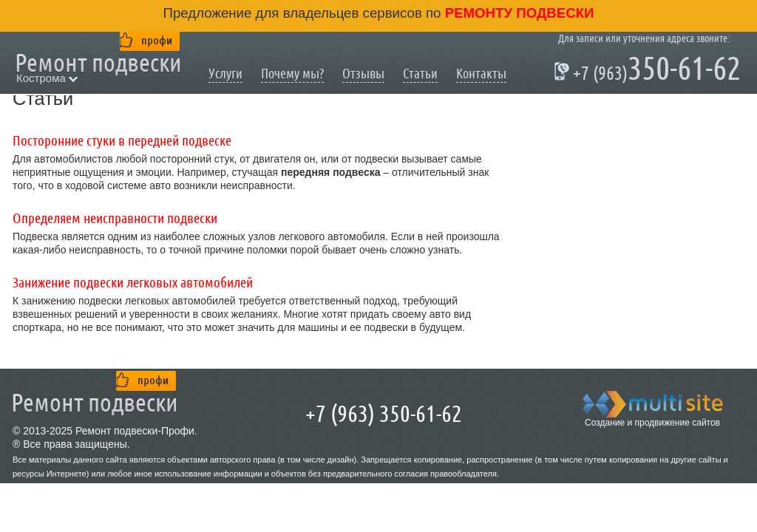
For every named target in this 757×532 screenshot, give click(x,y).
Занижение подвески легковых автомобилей (133, 283)
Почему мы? (292, 74)
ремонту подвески (518, 13)
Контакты (481, 74)
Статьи (420, 74)
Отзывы (363, 74)
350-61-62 (649, 71)
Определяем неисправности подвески (115, 219)
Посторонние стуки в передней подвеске (122, 141)
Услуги (225, 74)
